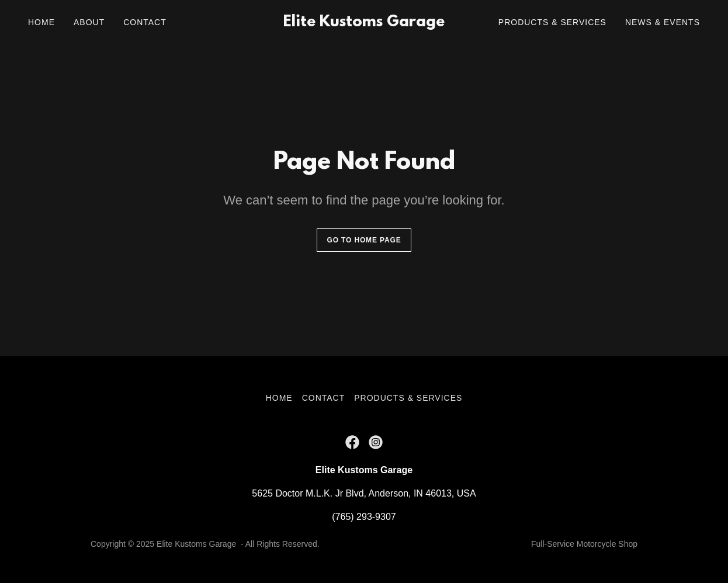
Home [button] (279, 398)
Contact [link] (145, 22)
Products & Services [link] (552, 22)
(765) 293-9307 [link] (364, 517)
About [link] (89, 22)
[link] (364, 23)
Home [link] (41, 22)
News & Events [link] (663, 22)
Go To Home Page (364, 240)
